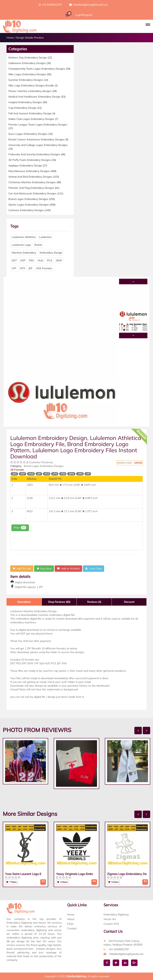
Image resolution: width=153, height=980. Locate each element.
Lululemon (45, 237)
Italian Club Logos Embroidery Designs (33, 119)
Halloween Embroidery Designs (30, 63)
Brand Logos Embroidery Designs (32, 199)
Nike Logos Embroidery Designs (30, 74)
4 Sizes (62, 882)
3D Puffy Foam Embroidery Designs (32, 160)
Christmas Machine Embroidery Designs (35, 182)
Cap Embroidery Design (25, 108)
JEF (31, 268)
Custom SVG (111, 924)
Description (24, 602)
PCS (50, 260)
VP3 (22, 268)
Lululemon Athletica (24, 237)
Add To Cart (22, 569)
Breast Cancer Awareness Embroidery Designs (38, 139)
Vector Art (110, 919)
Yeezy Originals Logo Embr (75, 874)
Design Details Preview (30, 38)
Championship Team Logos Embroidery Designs (39, 69)
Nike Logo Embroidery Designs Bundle (33, 85)
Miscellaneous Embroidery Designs (32, 171)
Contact (72, 928)
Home (10, 38)
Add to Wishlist (68, 569)
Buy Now (44, 569)
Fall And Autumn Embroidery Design (32, 113)
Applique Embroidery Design (28, 166)
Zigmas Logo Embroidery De (127, 874)
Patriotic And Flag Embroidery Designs (34, 188)
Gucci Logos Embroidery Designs (31, 134)
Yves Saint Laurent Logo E (23, 874)
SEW (59, 260)
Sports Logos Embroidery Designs (32, 205)
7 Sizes (11, 882)
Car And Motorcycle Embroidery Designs (36, 193)
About (71, 919)
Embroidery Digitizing (116, 914)
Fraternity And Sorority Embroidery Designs (37, 154)
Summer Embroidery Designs (28, 80)
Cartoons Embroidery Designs (29, 210)
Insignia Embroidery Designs (28, 102)
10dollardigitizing (76, 976)
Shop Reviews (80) (59, 602)
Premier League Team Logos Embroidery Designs (38, 126)
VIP (14, 268)
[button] (148, 25)
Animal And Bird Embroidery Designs (34, 177)
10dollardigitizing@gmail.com (89, 5)
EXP (23, 260)
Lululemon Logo (21, 245)
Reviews (94, 602)
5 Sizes (113, 882)
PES (32, 260)
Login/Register (84, 15)
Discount (129, 602)
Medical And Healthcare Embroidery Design (37, 97)
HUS (40, 260)
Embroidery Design (51, 253)
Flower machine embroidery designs (33, 91)
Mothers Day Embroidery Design (30, 58)
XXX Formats (44, 268)
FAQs (70, 924)
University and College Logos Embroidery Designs (38, 147)
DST (14, 260)
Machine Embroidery (24, 253)
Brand (38, 245)
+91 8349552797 (50, 5)
